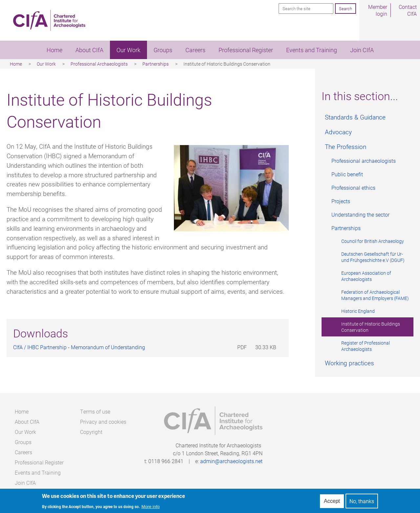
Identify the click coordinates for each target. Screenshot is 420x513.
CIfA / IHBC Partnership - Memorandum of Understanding (79, 347)
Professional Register (246, 50)
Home (54, 50)
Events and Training (312, 50)
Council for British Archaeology (373, 241)
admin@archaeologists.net (231, 461)
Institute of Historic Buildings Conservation (371, 327)
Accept (332, 502)
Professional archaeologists (364, 161)
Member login (378, 10)
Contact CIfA (408, 10)
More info (151, 508)
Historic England (358, 311)
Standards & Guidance (355, 117)
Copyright (91, 432)
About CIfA (89, 50)
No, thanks (362, 503)
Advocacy (338, 132)
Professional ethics (353, 188)
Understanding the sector (360, 214)
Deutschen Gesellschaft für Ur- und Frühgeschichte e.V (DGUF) (373, 257)
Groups (163, 50)
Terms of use (95, 411)
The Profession (346, 147)
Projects (341, 201)
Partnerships (156, 64)
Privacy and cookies (103, 422)
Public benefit (347, 174)
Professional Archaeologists (99, 64)
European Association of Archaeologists (366, 276)
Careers (195, 50)
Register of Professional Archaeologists (366, 346)
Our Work (128, 50)
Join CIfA (362, 50)
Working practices (349, 363)
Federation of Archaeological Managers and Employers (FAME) (375, 295)
